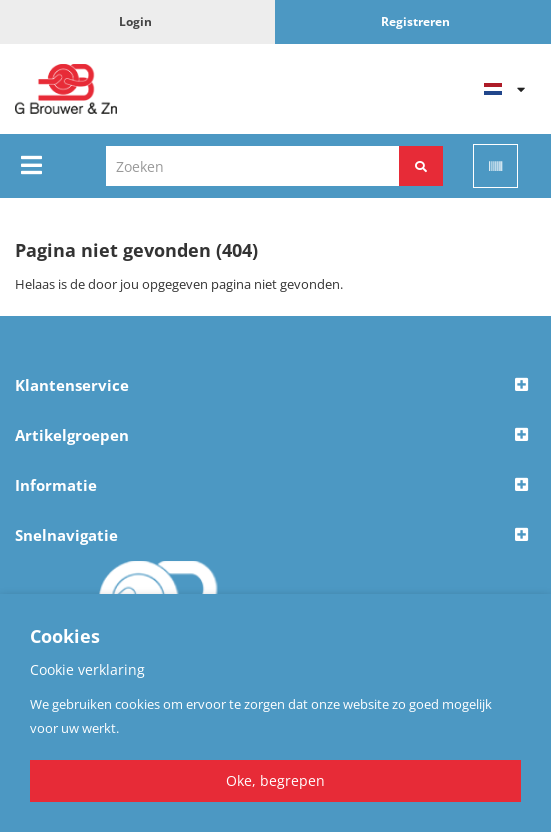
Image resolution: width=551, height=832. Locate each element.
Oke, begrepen (275, 780)
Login (135, 21)
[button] (275, 386)
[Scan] (495, 166)
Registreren (415, 21)
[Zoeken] (421, 166)
